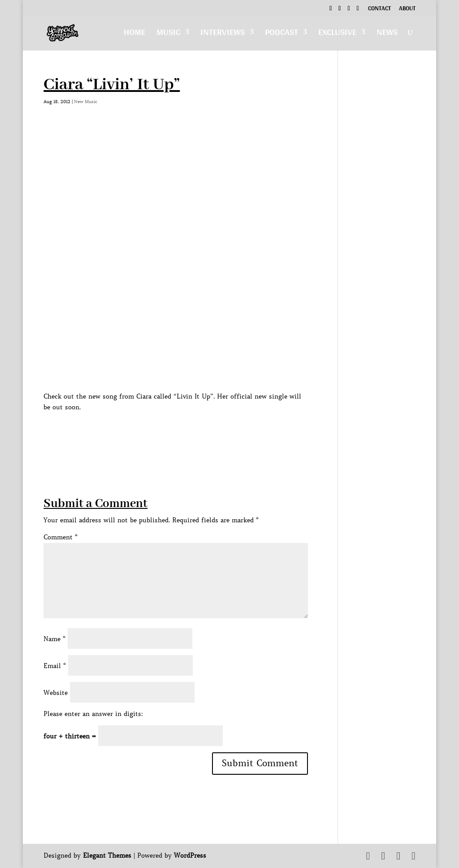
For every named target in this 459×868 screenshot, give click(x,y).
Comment (61, 537)
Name (54, 639)
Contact (379, 9)
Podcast (281, 34)
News (387, 34)
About (407, 9)
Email (55, 666)
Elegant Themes (107, 855)
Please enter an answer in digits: (93, 714)
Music (168, 34)
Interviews (223, 34)
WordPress (190, 855)
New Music (86, 102)
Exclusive (337, 34)
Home (134, 34)
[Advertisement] (207, 433)
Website (56, 693)
